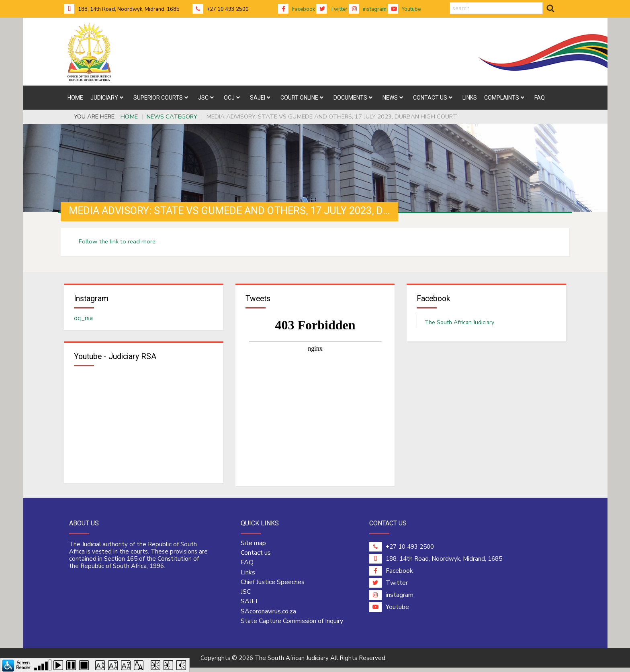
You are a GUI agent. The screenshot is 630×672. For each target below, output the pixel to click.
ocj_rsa (83, 320)
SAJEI (249, 606)
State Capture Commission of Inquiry (292, 625)
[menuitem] (75, 98)
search (450, 2)
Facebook (297, 9)
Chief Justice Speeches (273, 586)
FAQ (247, 567)
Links (248, 576)
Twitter (332, 9)
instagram (368, 9)
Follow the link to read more (117, 241)
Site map (253, 547)
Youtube (404, 9)
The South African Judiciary (459, 324)
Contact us (256, 557)
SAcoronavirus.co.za (268, 615)
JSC (246, 596)
